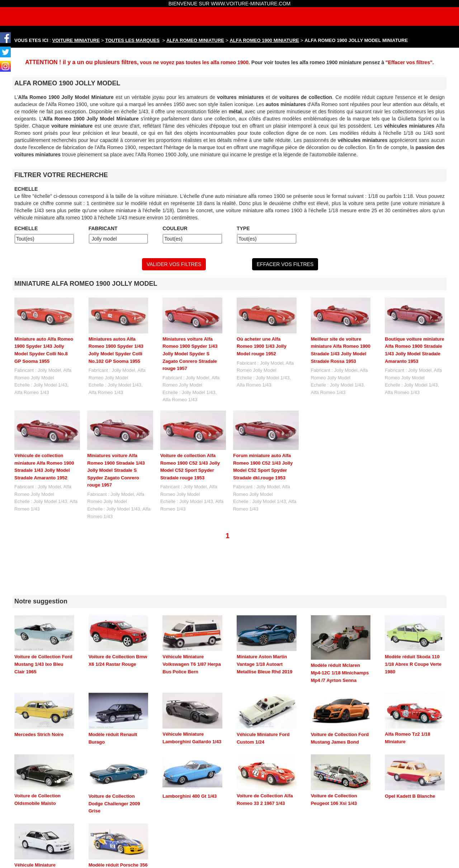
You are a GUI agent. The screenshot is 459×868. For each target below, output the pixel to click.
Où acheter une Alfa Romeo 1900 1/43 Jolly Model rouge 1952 (262, 346)
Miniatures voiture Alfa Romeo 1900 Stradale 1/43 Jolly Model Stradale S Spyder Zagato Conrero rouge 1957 (116, 470)
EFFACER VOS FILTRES (285, 264)
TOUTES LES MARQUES (133, 40)
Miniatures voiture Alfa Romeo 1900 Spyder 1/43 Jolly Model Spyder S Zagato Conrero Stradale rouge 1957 (190, 354)
